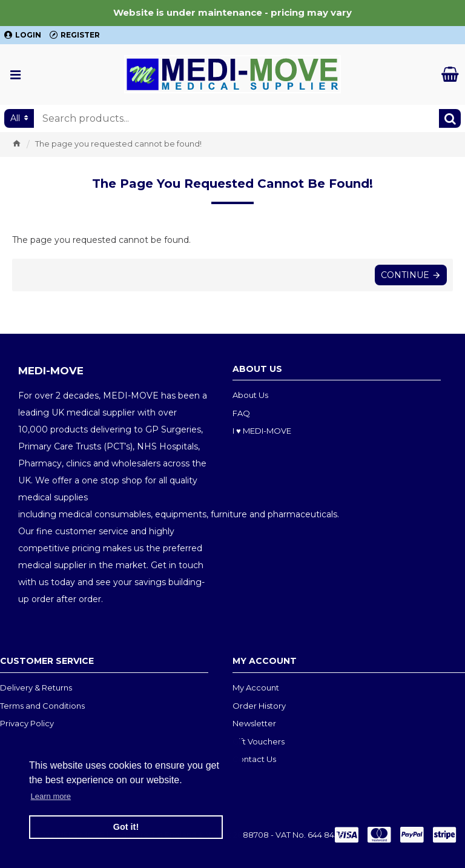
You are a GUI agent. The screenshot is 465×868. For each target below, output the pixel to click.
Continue (405, 275)
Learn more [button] (51, 796)
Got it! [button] (126, 827)
